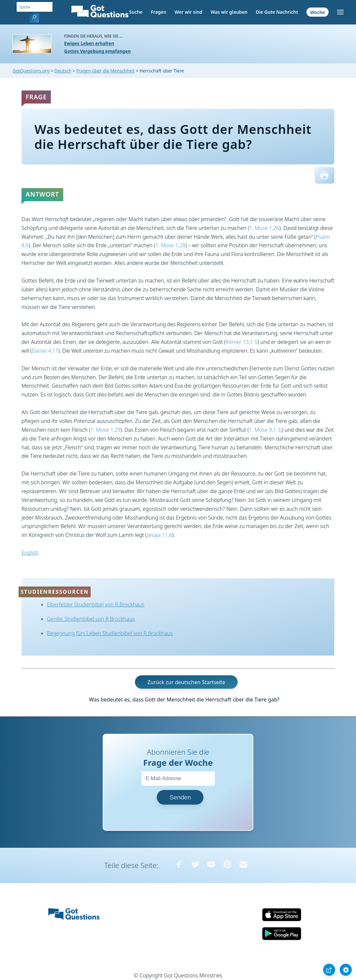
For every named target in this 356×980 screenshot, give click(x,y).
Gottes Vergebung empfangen (97, 51)
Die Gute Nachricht (277, 12)
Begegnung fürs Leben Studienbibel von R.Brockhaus (110, 633)
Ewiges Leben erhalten (89, 43)
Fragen (159, 12)
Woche (318, 12)
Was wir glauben (229, 12)
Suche (136, 12)
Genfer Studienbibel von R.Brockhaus (91, 619)
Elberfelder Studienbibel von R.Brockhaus (96, 604)
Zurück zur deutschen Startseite (186, 682)
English (30, 553)
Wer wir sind (189, 12)
